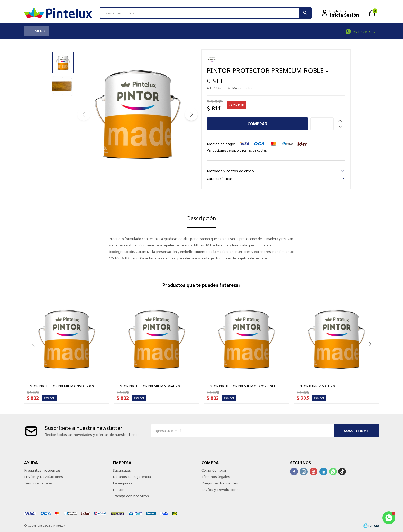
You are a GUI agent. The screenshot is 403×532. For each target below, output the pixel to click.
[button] (191, 114)
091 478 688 (364, 32)
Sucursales (122, 470)
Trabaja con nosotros (131, 496)
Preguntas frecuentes (42, 470)
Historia (120, 489)
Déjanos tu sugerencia (132, 477)
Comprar (257, 124)
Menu (40, 31)
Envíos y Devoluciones (44, 477)
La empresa (123, 483)
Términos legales (38, 483)
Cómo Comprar (214, 470)
